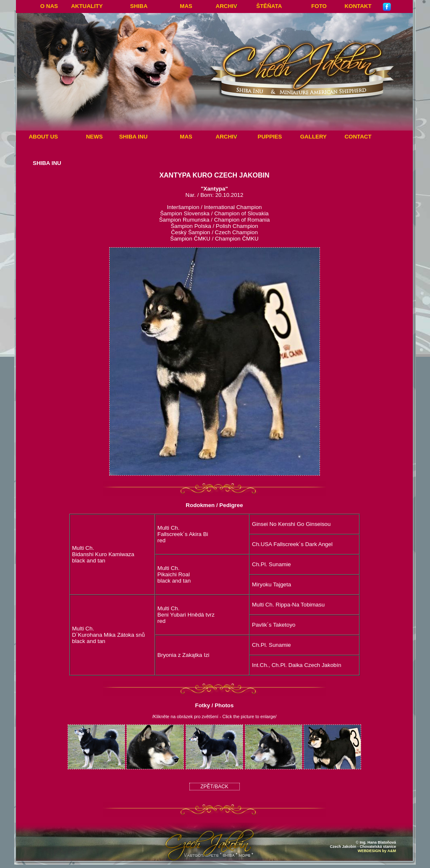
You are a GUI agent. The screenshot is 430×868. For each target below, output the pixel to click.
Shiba (139, 6)
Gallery (313, 137)
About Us (43, 137)
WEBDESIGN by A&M (377, 851)
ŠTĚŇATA (269, 6)
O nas (49, 6)
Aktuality (87, 6)
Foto (319, 6)
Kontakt (358, 6)
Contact (358, 137)
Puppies (270, 137)
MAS (186, 6)
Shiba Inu (134, 137)
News (94, 137)
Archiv (227, 6)
